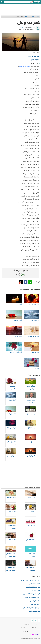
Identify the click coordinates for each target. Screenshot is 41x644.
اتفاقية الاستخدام (36, 628)
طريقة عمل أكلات (35, 591)
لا (18, 275)
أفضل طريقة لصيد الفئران (33, 587)
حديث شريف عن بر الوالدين (33, 597)
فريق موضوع (26, 631)
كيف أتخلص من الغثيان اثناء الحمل (31, 580)
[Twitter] (35, 620)
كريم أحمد (22, 27)
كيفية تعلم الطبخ (35, 604)
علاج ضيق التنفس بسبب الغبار (32, 608)
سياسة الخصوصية (25, 628)
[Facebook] (39, 620)
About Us (38, 631)
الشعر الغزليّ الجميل (25, 66)
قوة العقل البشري (35, 601)
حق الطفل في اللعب (34, 611)
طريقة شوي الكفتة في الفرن (32, 594)
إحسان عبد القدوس (35, 584)
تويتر (21, 282)
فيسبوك (26, 282)
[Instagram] (32, 620)
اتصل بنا (38, 624)
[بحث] (32, 2)
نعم (23, 275)
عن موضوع (27, 624)
